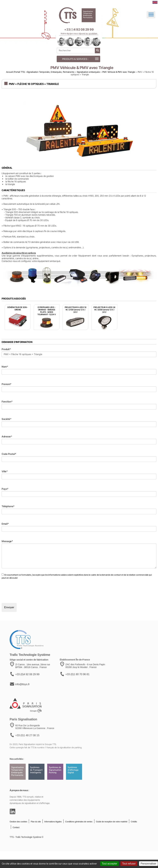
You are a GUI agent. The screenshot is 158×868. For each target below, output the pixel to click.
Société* (7, 419)
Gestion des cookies (18, 831)
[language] (155, 2)
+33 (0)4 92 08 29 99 (27, 686)
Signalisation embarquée (88, 72)
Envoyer (9, 607)
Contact (16, 837)
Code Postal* (9, 454)
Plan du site (35, 831)
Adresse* (7, 436)
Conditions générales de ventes (79, 831)
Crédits (134, 831)
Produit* (6, 349)
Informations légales (53, 831)
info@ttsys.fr (22, 696)
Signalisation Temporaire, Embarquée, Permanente (50, 72)
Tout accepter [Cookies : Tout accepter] (110, 864)
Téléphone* (8, 506)
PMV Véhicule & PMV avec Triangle (119, 72)
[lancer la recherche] (97, 51)
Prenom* (7, 384)
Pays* (5, 489)
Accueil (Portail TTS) (15, 72)
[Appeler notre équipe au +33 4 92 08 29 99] (79, 30)
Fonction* (7, 402)
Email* (5, 524)
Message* (7, 541)
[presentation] (26, 591)
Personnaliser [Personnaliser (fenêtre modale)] (149, 864)
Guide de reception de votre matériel (111, 831)
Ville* (5, 471)
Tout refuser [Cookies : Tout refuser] (129, 864)
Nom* (5, 367)
